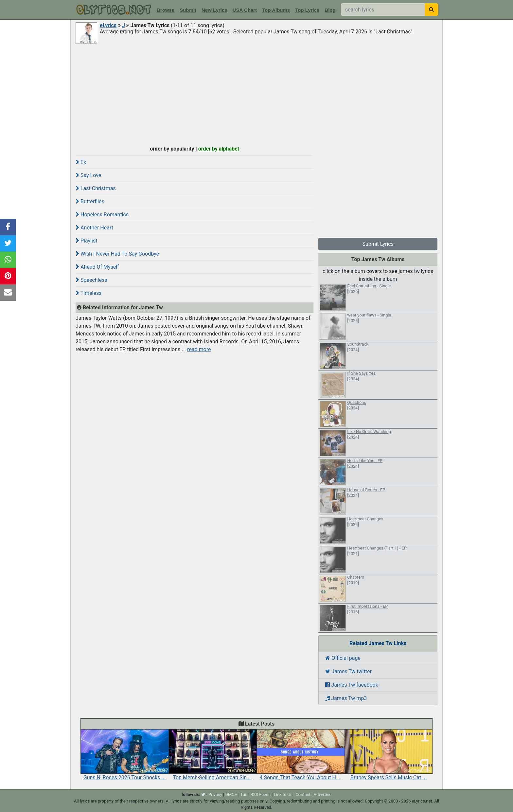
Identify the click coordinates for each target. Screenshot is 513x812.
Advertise (322, 794)
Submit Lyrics (378, 244)
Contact (303, 794)
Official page (343, 658)
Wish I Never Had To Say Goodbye (117, 254)
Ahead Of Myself (97, 267)
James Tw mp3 (346, 698)
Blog (330, 10)
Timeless (89, 293)
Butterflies (90, 201)
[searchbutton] (431, 9)
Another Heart (94, 228)
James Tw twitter (348, 671)
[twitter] (203, 794)
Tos (244, 794)
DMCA (231, 794)
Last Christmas (96, 188)
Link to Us (283, 794)
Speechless (91, 280)
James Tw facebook (352, 685)
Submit (188, 10)
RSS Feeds (261, 794)
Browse (166, 10)
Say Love (88, 175)
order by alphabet (219, 149)
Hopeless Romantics (102, 215)
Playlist (86, 241)
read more (199, 349)
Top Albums (276, 10)
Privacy (215, 794)
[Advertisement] (256, 94)
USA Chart (245, 10)
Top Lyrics (307, 10)
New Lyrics (214, 10)
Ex (81, 162)
